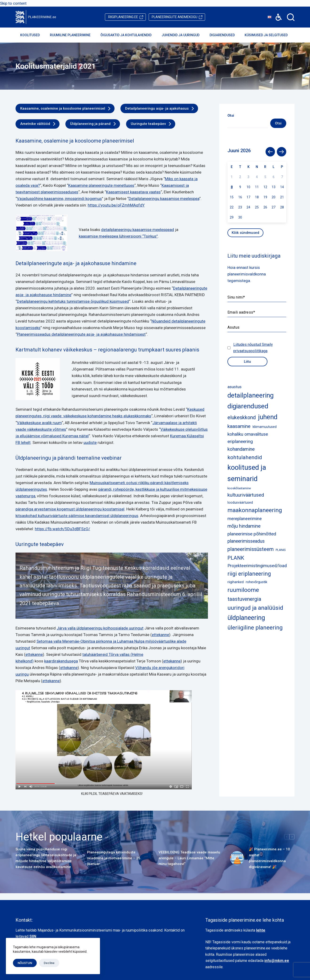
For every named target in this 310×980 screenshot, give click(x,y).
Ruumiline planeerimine (73, 35)
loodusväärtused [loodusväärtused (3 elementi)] (240, 502)
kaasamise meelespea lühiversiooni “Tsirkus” (118, 236)
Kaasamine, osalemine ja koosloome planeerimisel (63, 108)
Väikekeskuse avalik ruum (39, 423)
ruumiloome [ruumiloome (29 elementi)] (243, 590)
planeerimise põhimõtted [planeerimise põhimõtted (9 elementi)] (252, 534)
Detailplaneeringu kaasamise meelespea (164, 199)
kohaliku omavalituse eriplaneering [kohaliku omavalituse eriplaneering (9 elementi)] (248, 438)
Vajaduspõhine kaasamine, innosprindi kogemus (59, 199)
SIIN (33, 936)
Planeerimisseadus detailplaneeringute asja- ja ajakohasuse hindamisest (81, 334)
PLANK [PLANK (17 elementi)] (236, 558)
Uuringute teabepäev (148, 124)
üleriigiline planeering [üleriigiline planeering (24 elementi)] (255, 628)
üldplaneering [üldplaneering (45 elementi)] (246, 618)
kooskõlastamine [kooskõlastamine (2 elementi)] (239, 488)
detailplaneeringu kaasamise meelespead (138, 230)
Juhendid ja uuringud (184, 35)
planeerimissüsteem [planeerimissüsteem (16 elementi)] (250, 549)
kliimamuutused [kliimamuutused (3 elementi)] (265, 427)
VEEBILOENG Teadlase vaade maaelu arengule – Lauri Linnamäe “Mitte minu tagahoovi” (189, 858)
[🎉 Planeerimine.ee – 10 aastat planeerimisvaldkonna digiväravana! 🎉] (237, 858)
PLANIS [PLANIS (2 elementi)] (281, 550)
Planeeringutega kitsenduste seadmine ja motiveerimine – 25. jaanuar (114, 858)
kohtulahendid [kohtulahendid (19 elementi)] (245, 457)
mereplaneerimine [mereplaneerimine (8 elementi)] (245, 519)
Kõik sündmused (245, 233)
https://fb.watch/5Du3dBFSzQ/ (62, 529)
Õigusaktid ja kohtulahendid (129, 35)
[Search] (291, 17)
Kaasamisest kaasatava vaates (133, 192)
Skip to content (13, 3)
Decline (49, 963)
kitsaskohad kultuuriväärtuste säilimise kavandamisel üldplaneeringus (77, 516)
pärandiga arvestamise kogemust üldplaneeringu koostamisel (70, 509)
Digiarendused (225, 35)
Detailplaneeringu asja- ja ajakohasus (157, 108)
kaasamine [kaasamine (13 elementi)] (239, 426)
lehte (261, 930)
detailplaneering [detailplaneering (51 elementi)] (250, 395)
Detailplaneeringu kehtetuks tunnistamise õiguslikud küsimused (73, 301)
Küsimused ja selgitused (269, 35)
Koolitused (33, 35)
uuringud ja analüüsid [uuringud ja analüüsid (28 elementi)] (255, 608)
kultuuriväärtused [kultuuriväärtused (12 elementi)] (246, 495)
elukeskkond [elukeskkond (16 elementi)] (242, 417)
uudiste (90, 442)
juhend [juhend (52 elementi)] (268, 417)
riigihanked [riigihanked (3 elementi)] (236, 582)
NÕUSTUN (25, 963)
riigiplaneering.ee (123, 17)
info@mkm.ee (277, 961)
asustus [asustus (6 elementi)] (234, 387)
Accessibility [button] (276, 14)
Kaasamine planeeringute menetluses (101, 185)
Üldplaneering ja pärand (90, 124)
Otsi (278, 123)
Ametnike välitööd (35, 124)
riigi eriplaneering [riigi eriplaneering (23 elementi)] (249, 574)
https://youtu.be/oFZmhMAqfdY (116, 205)
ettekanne (160, 635)
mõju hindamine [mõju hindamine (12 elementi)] (244, 526)
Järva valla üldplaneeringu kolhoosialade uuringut (100, 628)
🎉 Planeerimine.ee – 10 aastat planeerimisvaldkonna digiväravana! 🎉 (269, 858)
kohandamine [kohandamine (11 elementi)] (241, 449)
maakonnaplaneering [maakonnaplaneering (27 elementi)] (255, 510)
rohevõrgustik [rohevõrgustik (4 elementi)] (256, 582)
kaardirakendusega (61, 661)
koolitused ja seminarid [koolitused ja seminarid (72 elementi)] (247, 473)
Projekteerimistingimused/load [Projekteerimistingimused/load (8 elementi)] (257, 566)
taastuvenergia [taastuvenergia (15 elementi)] (244, 599)
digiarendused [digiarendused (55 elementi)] (248, 406)
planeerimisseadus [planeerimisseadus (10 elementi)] (246, 541)
